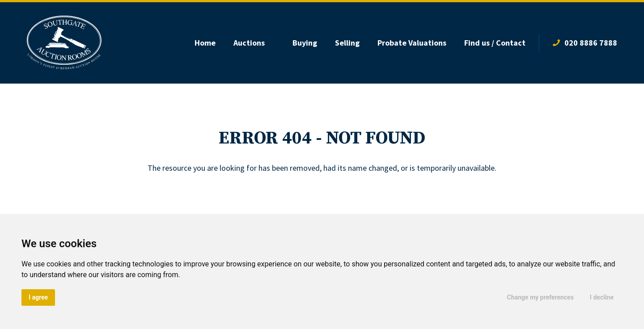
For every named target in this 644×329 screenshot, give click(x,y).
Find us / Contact (495, 43)
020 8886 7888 (591, 43)
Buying (305, 43)
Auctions (249, 43)
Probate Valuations (412, 43)
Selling (347, 43)
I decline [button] (602, 297)
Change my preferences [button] (540, 297)
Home (205, 43)
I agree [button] (38, 297)
